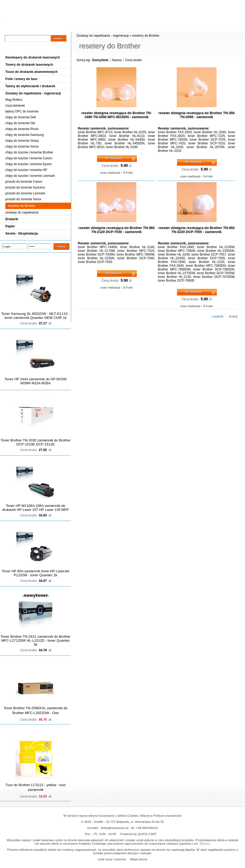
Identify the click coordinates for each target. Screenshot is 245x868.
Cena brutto (133, 60)
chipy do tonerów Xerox (22, 147)
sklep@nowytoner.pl (114, 828)
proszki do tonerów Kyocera (25, 187)
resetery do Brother (22, 206)
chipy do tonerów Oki (20, 123)
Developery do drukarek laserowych (33, 57)
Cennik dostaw (32, 27)
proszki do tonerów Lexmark (25, 193)
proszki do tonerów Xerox (23, 199)
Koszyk (222, 4)
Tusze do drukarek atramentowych (31, 72)
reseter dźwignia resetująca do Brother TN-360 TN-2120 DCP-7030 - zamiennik (116, 230)
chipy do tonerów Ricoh (22, 129)
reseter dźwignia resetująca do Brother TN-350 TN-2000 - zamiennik (196, 115)
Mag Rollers (14, 100)
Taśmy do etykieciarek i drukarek (30, 86)
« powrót (217, 316)
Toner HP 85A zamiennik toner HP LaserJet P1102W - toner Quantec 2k (36, 573)
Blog (8, 27)
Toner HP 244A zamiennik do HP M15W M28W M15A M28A (35, 381)
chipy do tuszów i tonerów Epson (29, 164)
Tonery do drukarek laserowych (29, 65)
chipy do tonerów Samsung (25, 135)
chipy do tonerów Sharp (22, 141)
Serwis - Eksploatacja (22, 233)
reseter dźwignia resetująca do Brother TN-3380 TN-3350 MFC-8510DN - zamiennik (117, 115)
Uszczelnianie (15, 106)
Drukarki (12, 219)
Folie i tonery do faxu (21, 79)
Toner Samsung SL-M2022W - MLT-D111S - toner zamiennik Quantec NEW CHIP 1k (35, 316)
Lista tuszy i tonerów (112, 859)
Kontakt (90, 27)
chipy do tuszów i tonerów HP (26, 170)
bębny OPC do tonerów (22, 111)
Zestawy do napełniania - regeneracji (33, 93)
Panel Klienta (64, 27)
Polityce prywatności (168, 815)
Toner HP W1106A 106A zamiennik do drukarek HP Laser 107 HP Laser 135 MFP (35, 508)
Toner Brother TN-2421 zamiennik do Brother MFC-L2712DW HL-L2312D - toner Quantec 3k (35, 640)
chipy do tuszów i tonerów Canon (29, 158)
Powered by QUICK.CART (139, 834)
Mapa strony (139, 859)
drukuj (233, 316)
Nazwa (117, 60)
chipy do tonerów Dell (21, 117)
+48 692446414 (147, 828)
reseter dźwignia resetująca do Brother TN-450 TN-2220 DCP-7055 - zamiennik (196, 230)
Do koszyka (114, 158)
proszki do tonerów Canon (24, 182)
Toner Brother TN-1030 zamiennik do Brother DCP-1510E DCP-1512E (35, 442)
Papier (10, 226)
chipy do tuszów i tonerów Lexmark (30, 176)
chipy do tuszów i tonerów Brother (29, 152)
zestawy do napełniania (22, 212)
